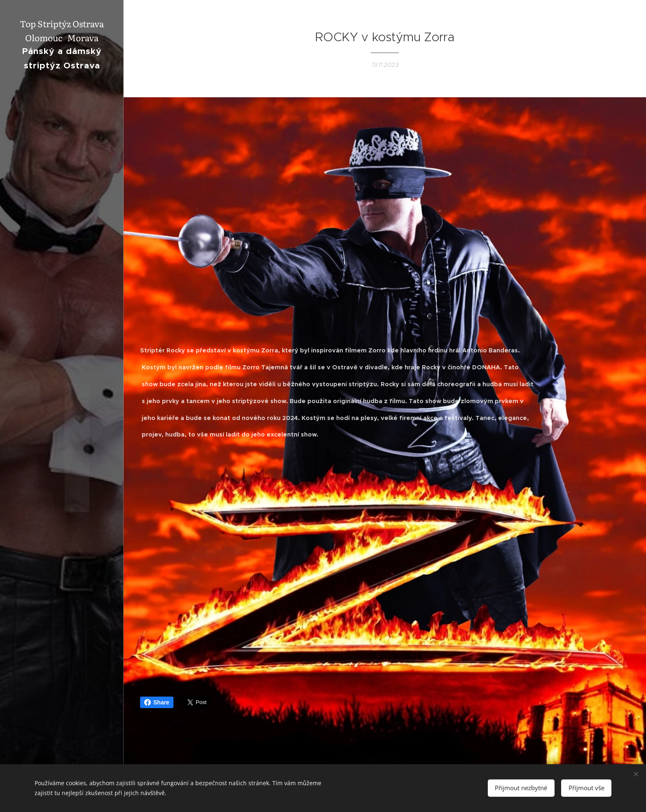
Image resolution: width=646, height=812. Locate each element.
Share (157, 702)
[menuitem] (62, 363)
